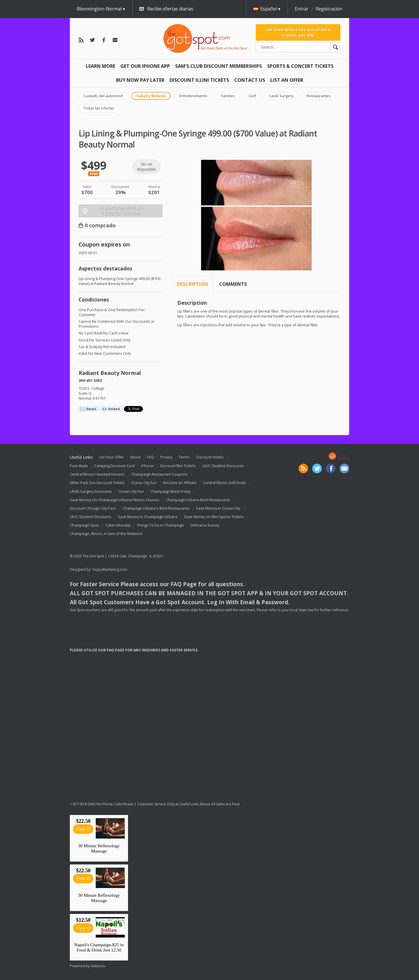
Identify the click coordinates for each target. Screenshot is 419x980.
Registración (329, 9)
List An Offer (287, 80)
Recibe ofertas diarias (170, 9)
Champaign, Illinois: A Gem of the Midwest (106, 534)
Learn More (101, 66)
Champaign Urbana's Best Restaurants (156, 508)
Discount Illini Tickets (199, 80)
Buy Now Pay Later (140, 80)
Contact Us (250, 80)
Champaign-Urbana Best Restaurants (198, 500)
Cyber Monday (118, 525)
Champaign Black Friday (171, 491)
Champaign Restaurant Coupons (159, 474)
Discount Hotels (210, 457)
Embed (114, 409)
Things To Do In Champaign (160, 525)
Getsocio (98, 966)
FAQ (150, 457)
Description (193, 284)
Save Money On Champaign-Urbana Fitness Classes (115, 500)
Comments (233, 284)
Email (91, 409)
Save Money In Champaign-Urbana (148, 517)
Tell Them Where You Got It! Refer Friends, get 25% (298, 32)
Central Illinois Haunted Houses (97, 474)
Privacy (166, 457)
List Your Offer (111, 457)
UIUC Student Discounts (223, 466)
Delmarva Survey (205, 525)
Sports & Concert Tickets (300, 66)
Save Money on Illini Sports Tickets (214, 517)
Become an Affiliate (180, 483)
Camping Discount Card (114, 466)
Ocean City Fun (144, 483)
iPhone (147, 466)
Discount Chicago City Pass (93, 508)
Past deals (79, 466)
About (135, 457)
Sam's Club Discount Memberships (219, 66)
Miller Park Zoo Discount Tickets (97, 483)
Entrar (302, 9)
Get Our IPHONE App (145, 66)
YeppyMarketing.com (110, 569)
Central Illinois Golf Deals (225, 483)
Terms (184, 457)
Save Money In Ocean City (218, 508)
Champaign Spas (84, 525)
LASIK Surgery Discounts (91, 491)
